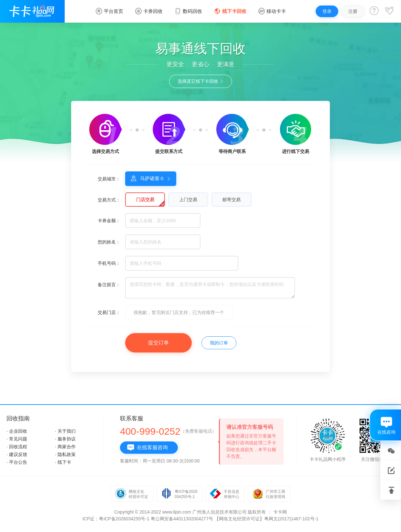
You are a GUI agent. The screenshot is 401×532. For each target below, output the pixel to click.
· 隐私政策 (65, 454)
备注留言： (109, 285)
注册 (353, 11)
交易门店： (109, 312)
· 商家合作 (65, 447)
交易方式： (109, 200)
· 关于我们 (65, 431)
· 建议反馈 (17, 454)
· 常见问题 (17, 439)
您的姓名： (109, 242)
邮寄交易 (232, 200)
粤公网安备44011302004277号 (182, 519)
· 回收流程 (17, 447)
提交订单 (158, 343)
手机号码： (109, 263)
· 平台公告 (17, 462)
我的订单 (219, 343)
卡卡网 (280, 512)
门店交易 (145, 200)
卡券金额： (109, 221)
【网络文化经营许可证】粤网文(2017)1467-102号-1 (266, 519)
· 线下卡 (63, 462)
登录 (327, 11)
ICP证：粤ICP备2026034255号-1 (116, 519)
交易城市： (109, 179)
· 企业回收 (17, 431)
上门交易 (188, 200)
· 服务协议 (65, 439)
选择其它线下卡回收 (201, 81)
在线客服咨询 (147, 448)
